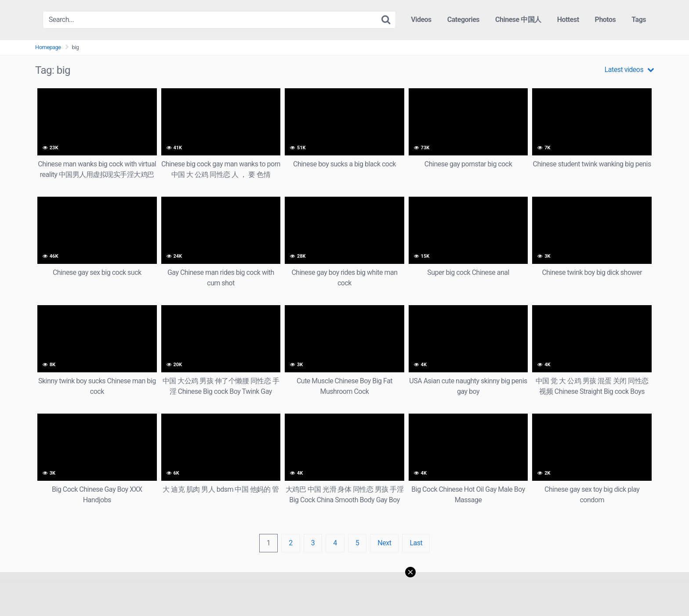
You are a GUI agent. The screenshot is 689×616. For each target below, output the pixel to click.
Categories (463, 20)
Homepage (48, 47)
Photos (606, 20)
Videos (421, 20)
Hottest (568, 20)
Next (384, 543)
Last (416, 543)
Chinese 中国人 (518, 20)
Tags (639, 20)
